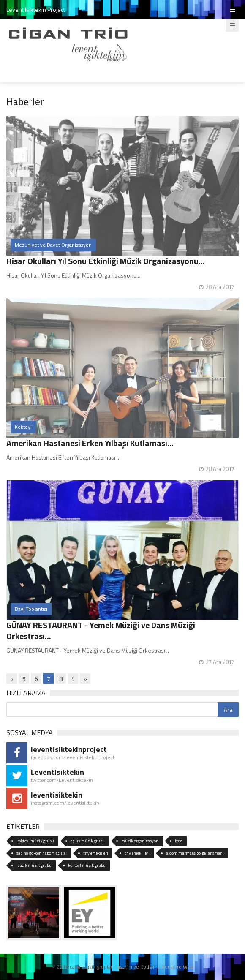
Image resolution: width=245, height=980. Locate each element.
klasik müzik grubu (34, 865)
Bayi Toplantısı (31, 609)
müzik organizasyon (140, 841)
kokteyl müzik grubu (35, 841)
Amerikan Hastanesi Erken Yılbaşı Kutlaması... (90, 443)
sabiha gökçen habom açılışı (42, 853)
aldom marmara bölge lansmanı (195, 853)
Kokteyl (23, 427)
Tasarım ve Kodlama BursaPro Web (154, 967)
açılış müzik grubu (88, 841)
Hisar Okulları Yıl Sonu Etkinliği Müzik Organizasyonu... (106, 261)
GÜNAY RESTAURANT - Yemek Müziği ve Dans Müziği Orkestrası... (101, 630)
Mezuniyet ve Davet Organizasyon (53, 245)
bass (179, 841)
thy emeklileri (96, 853)
